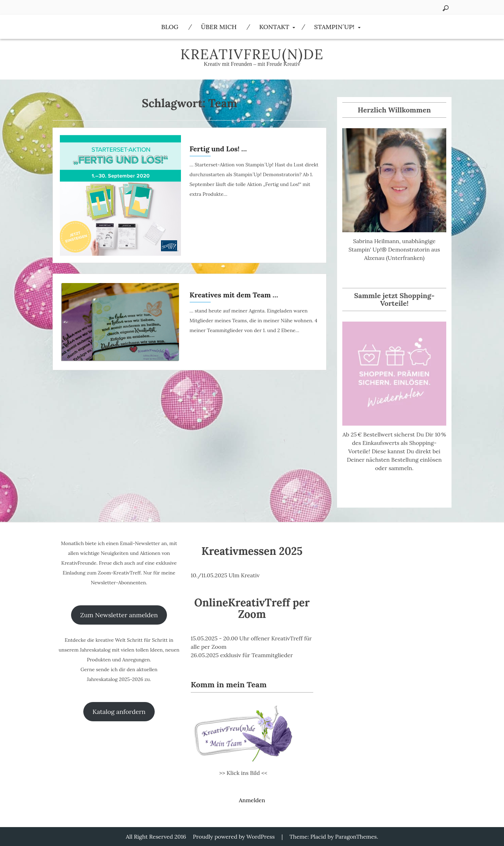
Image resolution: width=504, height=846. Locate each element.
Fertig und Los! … (218, 149)
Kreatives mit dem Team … (234, 295)
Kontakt (274, 27)
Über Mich (219, 27)
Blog (170, 27)
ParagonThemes (356, 837)
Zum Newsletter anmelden (119, 615)
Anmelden (252, 800)
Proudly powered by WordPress (234, 837)
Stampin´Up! (334, 27)
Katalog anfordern (119, 712)
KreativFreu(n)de (252, 54)
